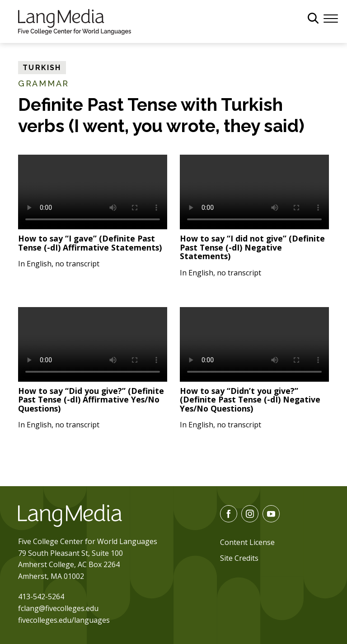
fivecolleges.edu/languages (64, 620)
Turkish (42, 68)
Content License (247, 542)
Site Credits (239, 558)
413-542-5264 (41, 597)
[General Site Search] (313, 18)
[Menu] (331, 18)
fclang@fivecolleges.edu (58, 608)
